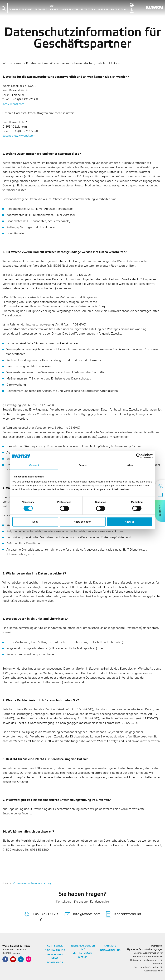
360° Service (54, 8)
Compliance (55, 946)
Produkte (41, 9)
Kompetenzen (69, 9)
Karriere (103, 9)
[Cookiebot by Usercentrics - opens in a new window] (138, 456)
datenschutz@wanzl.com (19, 136)
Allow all (130, 522)
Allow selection (82, 522)
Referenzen (88, 9)
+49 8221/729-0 (41, 916)
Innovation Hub (110, 950)
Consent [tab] (34, 465)
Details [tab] (82, 465)
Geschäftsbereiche (20, 9)
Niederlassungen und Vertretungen (83, 950)
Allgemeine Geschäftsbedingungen (145, 950)
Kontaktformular (124, 914)
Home (5, 884)
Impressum (157, 946)
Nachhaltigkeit (55, 950)
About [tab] (131, 465)
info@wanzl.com (13, 104)
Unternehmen (120, 9)
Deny (35, 522)
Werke (82, 957)
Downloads (55, 963)
